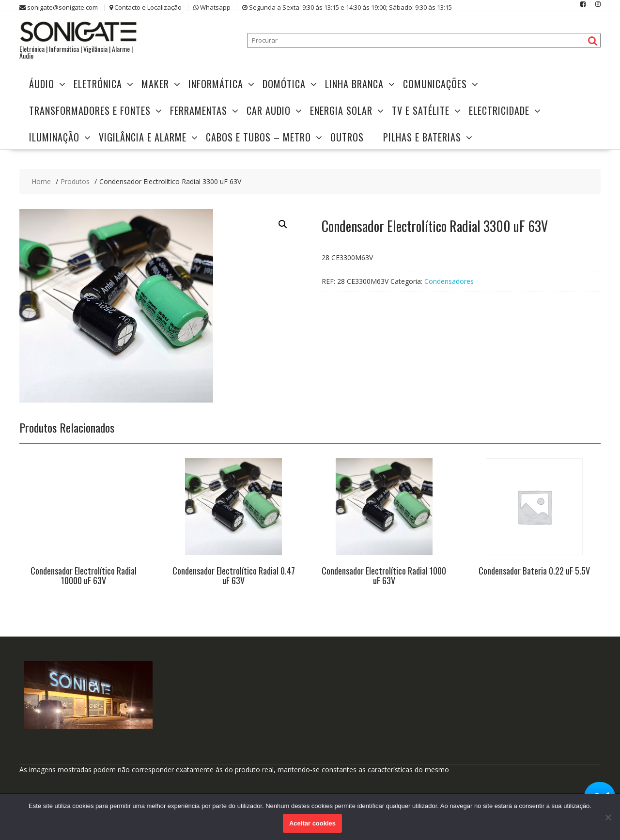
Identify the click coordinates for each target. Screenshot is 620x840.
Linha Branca (354, 84)
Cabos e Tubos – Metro (258, 137)
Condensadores (449, 281)
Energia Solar (341, 110)
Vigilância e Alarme (143, 137)
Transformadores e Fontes (90, 110)
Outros (347, 137)
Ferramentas (199, 110)
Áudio (42, 84)
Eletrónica (98, 84)
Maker (155, 84)
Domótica (284, 84)
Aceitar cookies (312, 823)
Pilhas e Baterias (422, 137)
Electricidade (499, 110)
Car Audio (269, 110)
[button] (283, 224)
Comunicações (435, 84)
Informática (216, 84)
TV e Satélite (421, 110)
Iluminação (54, 137)
